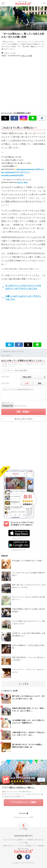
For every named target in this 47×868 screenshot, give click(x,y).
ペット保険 (30, 817)
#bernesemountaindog (25, 169)
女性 (27, 383)
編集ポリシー (22, 840)
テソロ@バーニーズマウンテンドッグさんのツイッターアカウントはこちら (23, 287)
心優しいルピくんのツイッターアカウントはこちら (23, 298)
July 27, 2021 (22, 182)
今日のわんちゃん (19, 817)
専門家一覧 (6, 846)
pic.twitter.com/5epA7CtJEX (12, 175)
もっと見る (24, 684)
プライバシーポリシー (18, 846)
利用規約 (31, 840)
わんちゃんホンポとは (10, 840)
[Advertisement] (23, 83)
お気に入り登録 (27, 56)
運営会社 (29, 846)
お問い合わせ (39, 840)
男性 (40, 383)
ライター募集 (24, 843)
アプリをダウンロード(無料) (23, 802)
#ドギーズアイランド (22, 172)
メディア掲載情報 (38, 846)
